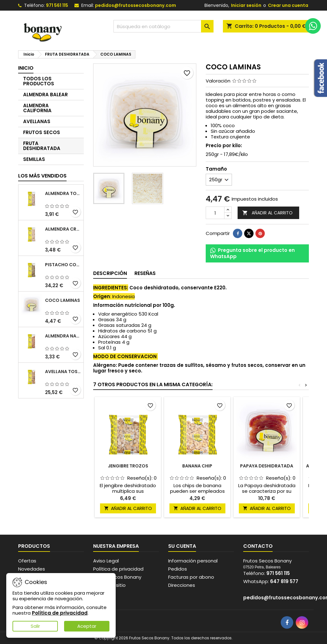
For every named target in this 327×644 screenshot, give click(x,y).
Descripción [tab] (110, 273)
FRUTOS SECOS (42, 132)
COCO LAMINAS (63, 300)
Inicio (26, 68)
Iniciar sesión (246, 5)
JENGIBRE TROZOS (128, 466)
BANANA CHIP (197, 466)
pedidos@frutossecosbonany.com (136, 5)
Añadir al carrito (267, 213)
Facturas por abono (191, 577)
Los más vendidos (42, 176)
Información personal (193, 561)
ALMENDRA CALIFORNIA (37, 108)
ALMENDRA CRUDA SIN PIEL (63, 229)
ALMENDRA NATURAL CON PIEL (63, 336)
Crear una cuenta (288, 5)
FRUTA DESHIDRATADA (42, 146)
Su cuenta (182, 546)
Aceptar (87, 626)
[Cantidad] (215, 213)
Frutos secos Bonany (117, 577)
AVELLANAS (37, 121)
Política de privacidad (118, 569)
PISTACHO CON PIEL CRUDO (63, 265)
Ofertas (27, 561)
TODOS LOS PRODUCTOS (39, 81)
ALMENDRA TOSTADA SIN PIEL (63, 193)
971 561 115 (57, 5)
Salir (35, 626)
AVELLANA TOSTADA (63, 372)
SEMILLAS (34, 159)
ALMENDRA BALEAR (45, 95)
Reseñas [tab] (145, 273)
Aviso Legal (106, 561)
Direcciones (182, 585)
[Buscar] (163, 26)
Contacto (258, 546)
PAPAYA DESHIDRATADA (267, 466)
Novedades (32, 569)
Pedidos (178, 569)
